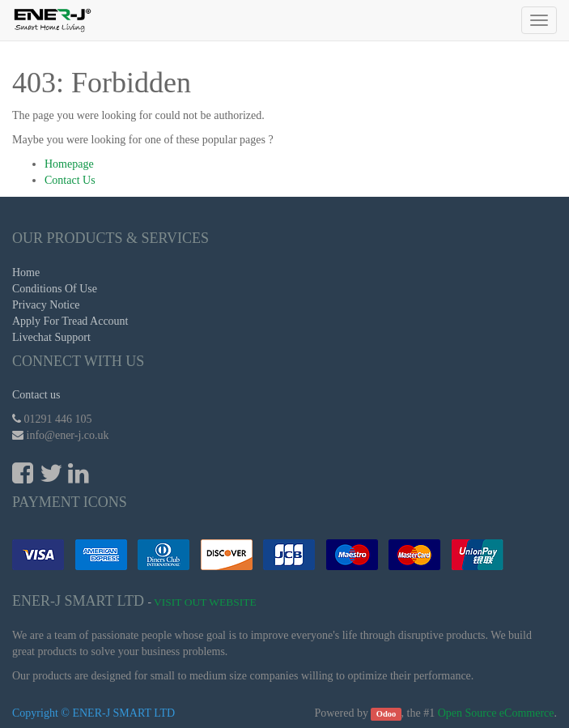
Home (26, 272)
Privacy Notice (46, 305)
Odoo (386, 714)
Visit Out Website (205, 602)
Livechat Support (51, 337)
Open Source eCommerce (496, 713)
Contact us (36, 395)
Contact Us (70, 180)
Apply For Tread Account (70, 321)
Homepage (69, 164)
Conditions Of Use (55, 289)
